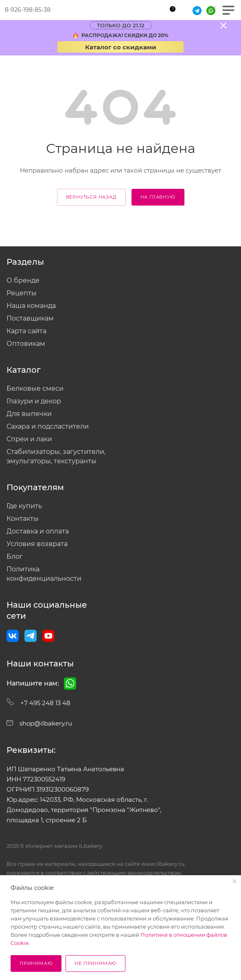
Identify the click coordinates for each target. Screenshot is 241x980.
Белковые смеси (35, 388)
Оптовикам (26, 344)
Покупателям (35, 487)
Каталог (24, 370)
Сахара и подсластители (48, 426)
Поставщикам (30, 318)
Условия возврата (37, 544)
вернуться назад (91, 197)
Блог (15, 556)
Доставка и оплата (38, 531)
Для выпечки (29, 414)
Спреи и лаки (29, 439)
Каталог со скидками (121, 47)
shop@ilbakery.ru (39, 723)
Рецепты (22, 293)
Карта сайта (26, 331)
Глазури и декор (34, 401)
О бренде (23, 280)
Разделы (25, 262)
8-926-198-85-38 (28, 10)
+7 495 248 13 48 (38, 703)
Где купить (24, 506)
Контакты (23, 519)
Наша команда (31, 306)
